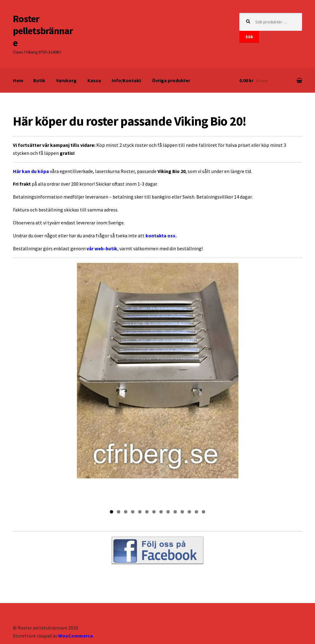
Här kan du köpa (31, 171)
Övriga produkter (171, 80)
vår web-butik (102, 248)
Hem (18, 80)
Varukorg (66, 80)
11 (182, 485)
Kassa (94, 80)
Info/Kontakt (126, 80)
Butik (39, 80)
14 (203, 485)
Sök (249, 37)
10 (175, 485)
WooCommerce (76, 609)
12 (189, 485)
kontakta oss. (161, 235)
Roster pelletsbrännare (43, 31)
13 (196, 485)
